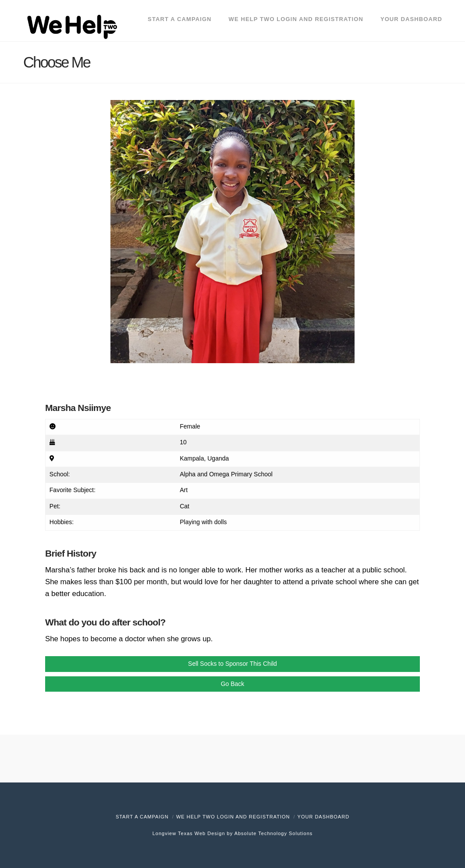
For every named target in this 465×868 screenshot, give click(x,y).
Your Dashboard (324, 817)
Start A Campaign (142, 817)
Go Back (233, 684)
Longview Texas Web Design (189, 833)
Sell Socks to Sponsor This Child (232, 664)
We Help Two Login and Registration (233, 817)
